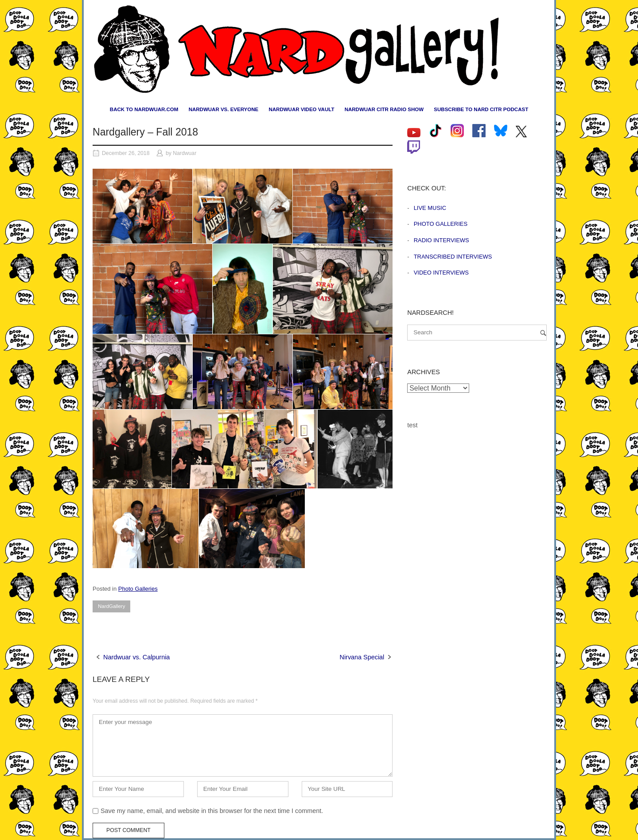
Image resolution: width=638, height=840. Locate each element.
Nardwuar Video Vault (301, 109)
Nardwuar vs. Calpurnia (136, 657)
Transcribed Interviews (453, 257)
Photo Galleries (138, 589)
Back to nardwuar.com (144, 109)
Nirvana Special (362, 657)
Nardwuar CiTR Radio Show (384, 109)
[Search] (543, 333)
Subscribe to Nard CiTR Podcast (481, 109)
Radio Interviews (442, 240)
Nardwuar (185, 153)
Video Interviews (441, 273)
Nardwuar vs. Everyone (224, 109)
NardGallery (111, 606)
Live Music (430, 208)
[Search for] (477, 333)
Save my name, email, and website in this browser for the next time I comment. (212, 811)
